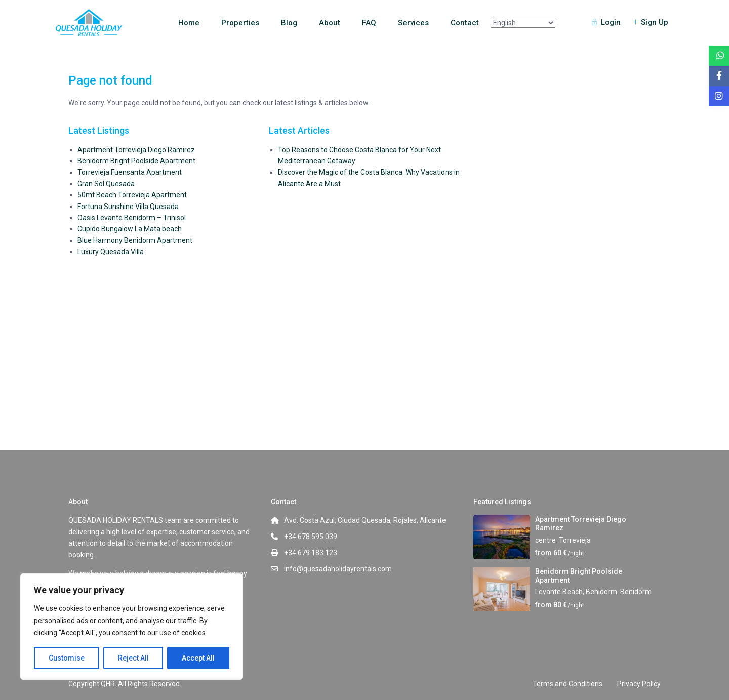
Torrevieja (575, 540)
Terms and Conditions (568, 684)
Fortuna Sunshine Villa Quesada (128, 207)
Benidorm (636, 592)
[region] (132, 627)
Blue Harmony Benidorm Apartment (135, 240)
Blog (289, 23)
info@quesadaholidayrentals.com (338, 569)
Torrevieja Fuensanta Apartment (130, 172)
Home (189, 23)
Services (413, 23)
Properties (240, 23)
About (330, 23)
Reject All (133, 658)
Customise (67, 658)
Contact (465, 23)
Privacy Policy (639, 684)
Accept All (198, 658)
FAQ (369, 23)
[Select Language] (523, 23)
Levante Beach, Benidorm (576, 592)
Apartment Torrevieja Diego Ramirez (136, 150)
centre (545, 540)
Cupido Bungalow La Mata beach (130, 229)
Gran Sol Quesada (106, 184)
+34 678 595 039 (311, 537)
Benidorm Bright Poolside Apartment (136, 161)
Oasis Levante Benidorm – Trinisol (132, 218)
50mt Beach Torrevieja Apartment (132, 195)
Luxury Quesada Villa (111, 252)
